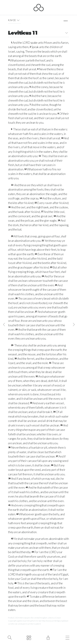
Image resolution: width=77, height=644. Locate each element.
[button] (18, 20)
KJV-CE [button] (14, 20)
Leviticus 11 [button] (38, 33)
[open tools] (66, 21)
